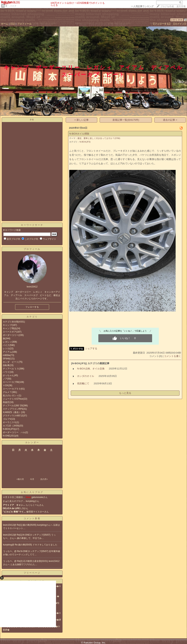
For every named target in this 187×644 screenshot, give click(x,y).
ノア (5, 379)
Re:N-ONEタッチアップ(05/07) (33, 551)
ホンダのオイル (86, 376)
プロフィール (24, 24)
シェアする (91, 348)
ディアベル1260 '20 (13, 406)
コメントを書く (173, 356)
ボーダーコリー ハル (14, 432)
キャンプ (7, 325)
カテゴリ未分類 (11, 322)
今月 (32, 479)
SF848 (6, 359)
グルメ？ (7, 392)
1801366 (177, 20)
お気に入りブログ (32, 492)
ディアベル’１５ (11, 369)
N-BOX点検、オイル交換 (91, 369)
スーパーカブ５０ (12, 389)
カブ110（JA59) (11, 426)
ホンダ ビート (11, 362)
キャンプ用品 (10, 328)
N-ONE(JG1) (9, 436)
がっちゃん (8, 375)
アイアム (7, 352)
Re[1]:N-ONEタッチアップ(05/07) (34, 535)
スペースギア (10, 332)
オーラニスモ (10, 422)
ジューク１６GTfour (13, 399)
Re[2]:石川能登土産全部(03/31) (33, 561)
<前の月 (20, 479)
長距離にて (83, 383)
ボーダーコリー (11, 335)
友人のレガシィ (11, 395)
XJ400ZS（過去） (12, 412)
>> (142, 6)
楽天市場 (181, 6)
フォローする (32, 307)
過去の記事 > (170, 120)
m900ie (6, 355)
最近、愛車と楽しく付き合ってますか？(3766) (99, 138)
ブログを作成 (167, 6)
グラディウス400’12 (13, 416)
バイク (6, 345)
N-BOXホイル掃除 (79, 134)
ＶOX (6, 385)
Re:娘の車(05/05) (24, 545)
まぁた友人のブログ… (14, 501)
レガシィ (7, 342)
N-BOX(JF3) (9, 429)
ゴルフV (7, 419)
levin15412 (8, 525)
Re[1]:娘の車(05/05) (27, 525)
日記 (13, 24)
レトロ (6, 349)
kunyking (7, 545)
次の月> (44, 479)
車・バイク (11, 6)
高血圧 (6, 402)
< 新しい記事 (82, 120)
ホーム (5, 24)
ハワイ (6, 372)
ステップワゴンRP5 (13, 409)
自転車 (6, 365)
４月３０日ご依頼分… (14, 497)
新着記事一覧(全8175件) (126, 120)
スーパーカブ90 (11, 382)
